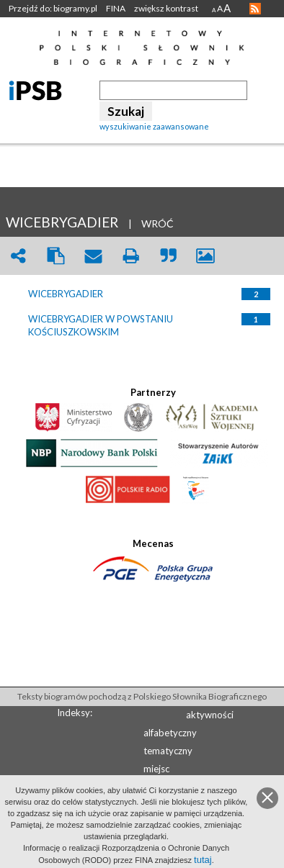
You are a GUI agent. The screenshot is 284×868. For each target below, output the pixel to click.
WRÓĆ (157, 223)
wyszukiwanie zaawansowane (154, 126)
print (130, 256)
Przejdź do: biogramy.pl (53, 8)
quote (168, 256)
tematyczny (168, 751)
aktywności (210, 715)
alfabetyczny (170, 733)
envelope (93, 256)
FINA (116, 8)
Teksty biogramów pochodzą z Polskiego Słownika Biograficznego (142, 696)
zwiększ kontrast (166, 8)
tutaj (203, 860)
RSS (255, 9)
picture (205, 256)
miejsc (156, 769)
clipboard (56, 256)
